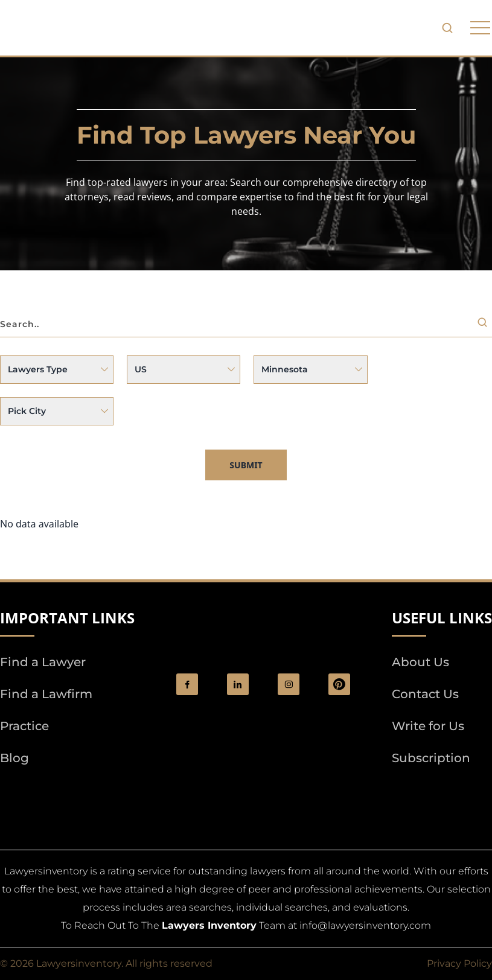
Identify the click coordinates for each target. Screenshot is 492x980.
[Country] (184, 370)
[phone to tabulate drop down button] (480, 28)
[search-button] (447, 28)
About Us (420, 662)
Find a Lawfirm (46, 694)
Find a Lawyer (43, 662)
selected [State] (310, 370)
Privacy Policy (459, 963)
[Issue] (57, 370)
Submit (246, 465)
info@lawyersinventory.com (365, 925)
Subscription (431, 758)
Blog (14, 758)
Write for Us (428, 726)
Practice (24, 726)
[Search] (485, 325)
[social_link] (187, 684)
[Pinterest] (339, 684)
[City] (57, 411)
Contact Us (425, 694)
